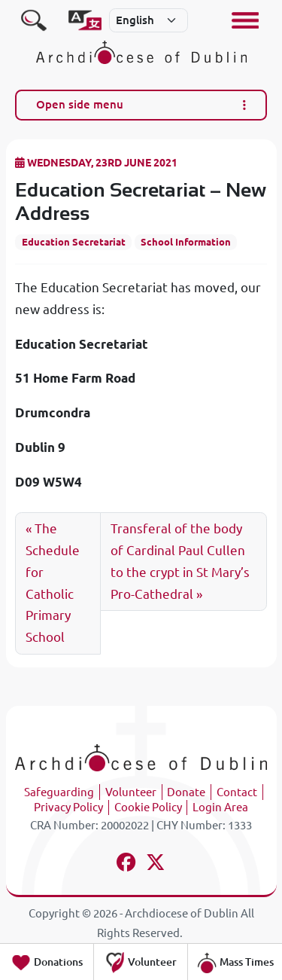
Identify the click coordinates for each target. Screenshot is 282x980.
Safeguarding (59, 792)
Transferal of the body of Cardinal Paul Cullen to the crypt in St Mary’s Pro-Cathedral (180, 561)
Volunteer (131, 792)
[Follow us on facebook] (127, 864)
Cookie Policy (148, 807)
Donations (47, 963)
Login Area (220, 807)
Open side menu (141, 104)
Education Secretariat (74, 242)
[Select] (149, 20)
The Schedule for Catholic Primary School (53, 583)
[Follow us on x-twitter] (156, 864)
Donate (186, 792)
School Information (186, 242)
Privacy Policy (68, 807)
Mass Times (235, 963)
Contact (237, 792)
